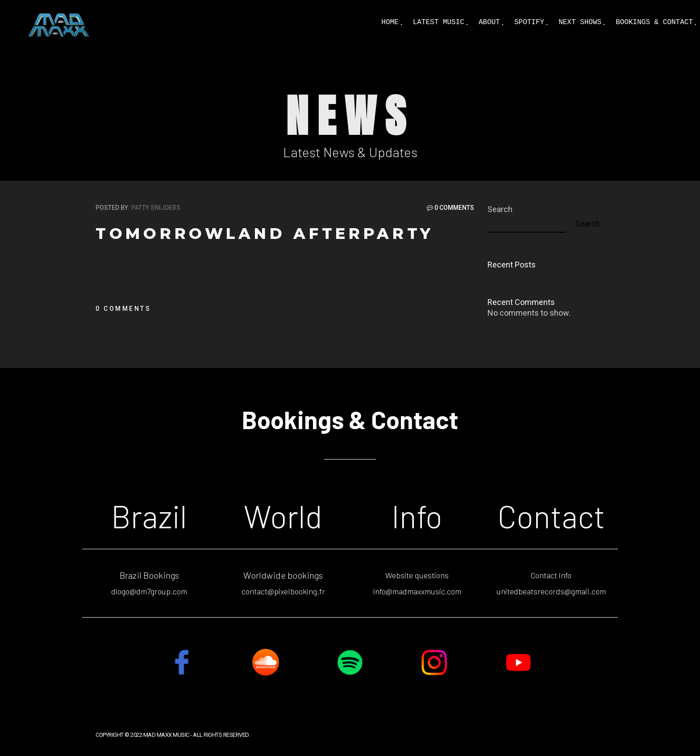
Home (390, 22)
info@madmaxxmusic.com (417, 591)
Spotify (529, 22)
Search (500, 209)
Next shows (580, 22)
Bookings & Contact (654, 22)
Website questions (417, 575)
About (489, 22)
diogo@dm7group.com (149, 591)
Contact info (551, 575)
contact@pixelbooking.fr (283, 591)
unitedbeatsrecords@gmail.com (551, 591)
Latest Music (439, 22)
